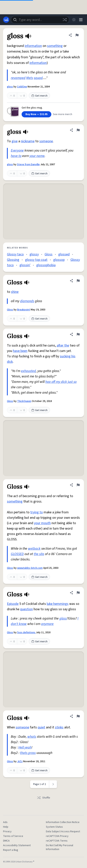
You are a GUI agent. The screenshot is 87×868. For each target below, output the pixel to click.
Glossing (13, 260)
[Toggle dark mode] (74, 20)
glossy (34, 254)
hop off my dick (56, 382)
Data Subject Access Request (63, 832)
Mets (30, 78)
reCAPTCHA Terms (57, 841)
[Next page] (53, 784)
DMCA (6, 841)
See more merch (63, 114)
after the (63, 345)
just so (72, 382)
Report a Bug (11, 850)
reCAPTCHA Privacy (57, 836)
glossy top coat (36, 260)
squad (38, 78)
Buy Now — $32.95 (36, 114)
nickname (28, 141)
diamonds (27, 301)
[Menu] (81, 20)
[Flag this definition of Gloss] (78, 281)
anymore (47, 624)
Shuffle (43, 798)
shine (15, 292)
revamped (18, 78)
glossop (59, 260)
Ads (5, 822)
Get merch (39, 96)
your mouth (42, 523)
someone (46, 141)
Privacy (7, 832)
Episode (13, 604)
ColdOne (22, 87)
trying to (37, 512)
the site (39, 554)
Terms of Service (13, 836)
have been (20, 351)
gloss (10, 87)
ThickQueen (24, 401)
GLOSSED (17, 554)
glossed (64, 254)
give (15, 141)
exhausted (28, 371)
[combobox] (40, 20)
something (55, 46)
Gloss (49, 254)
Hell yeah (25, 747)
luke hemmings (58, 604)
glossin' (25, 265)
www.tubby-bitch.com (30, 568)
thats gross (28, 753)
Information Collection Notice (63, 822)
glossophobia (46, 265)
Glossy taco (15, 254)
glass (63, 618)
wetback (34, 549)
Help (6, 827)
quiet (41, 727)
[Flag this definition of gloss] (77, 35)
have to (16, 156)
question (26, 609)
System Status (54, 827)
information (33, 46)
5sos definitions (27, 632)
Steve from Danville (28, 164)
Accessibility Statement (17, 845)
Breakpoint (24, 310)
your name (37, 156)
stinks (59, 727)
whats (32, 737)
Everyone (17, 150)
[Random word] (65, 20)
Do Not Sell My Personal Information (60, 847)
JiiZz (20, 761)
